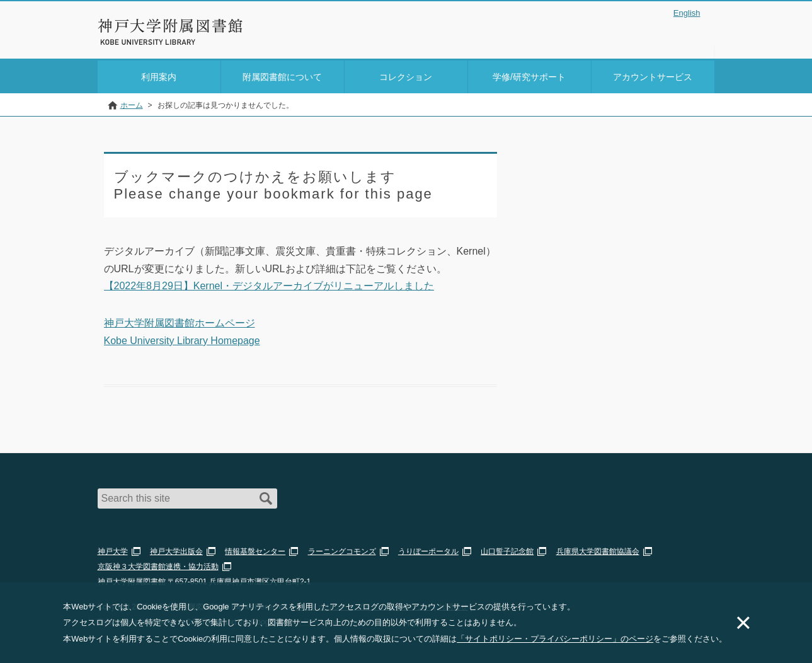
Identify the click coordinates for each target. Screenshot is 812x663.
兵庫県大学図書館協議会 (598, 550)
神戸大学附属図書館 (171, 26)
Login (690, 34)
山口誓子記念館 (507, 550)
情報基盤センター (255, 550)
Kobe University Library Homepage (182, 338)
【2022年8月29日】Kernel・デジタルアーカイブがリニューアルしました (269, 284)
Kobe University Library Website (154, 42)
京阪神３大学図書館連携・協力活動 (158, 565)
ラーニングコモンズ (342, 550)
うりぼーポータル (428, 550)
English (687, 13)
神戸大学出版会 (176, 550)
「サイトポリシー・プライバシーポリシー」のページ (555, 639)
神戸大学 (113, 550)
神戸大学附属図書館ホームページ (180, 321)
